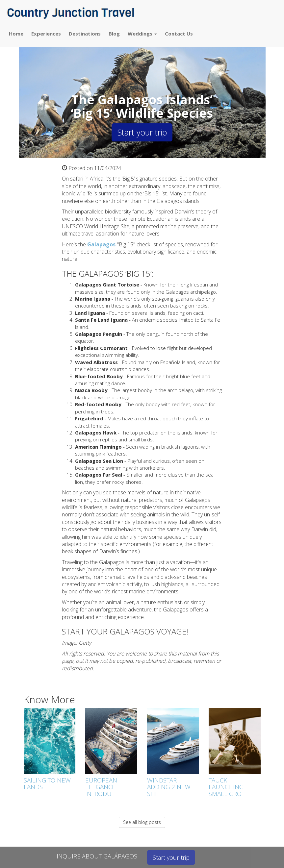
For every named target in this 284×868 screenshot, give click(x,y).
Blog (114, 34)
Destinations (85, 34)
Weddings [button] (142, 34)
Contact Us (179, 34)
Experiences (46, 34)
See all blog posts (142, 822)
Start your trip (142, 132)
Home (16, 34)
